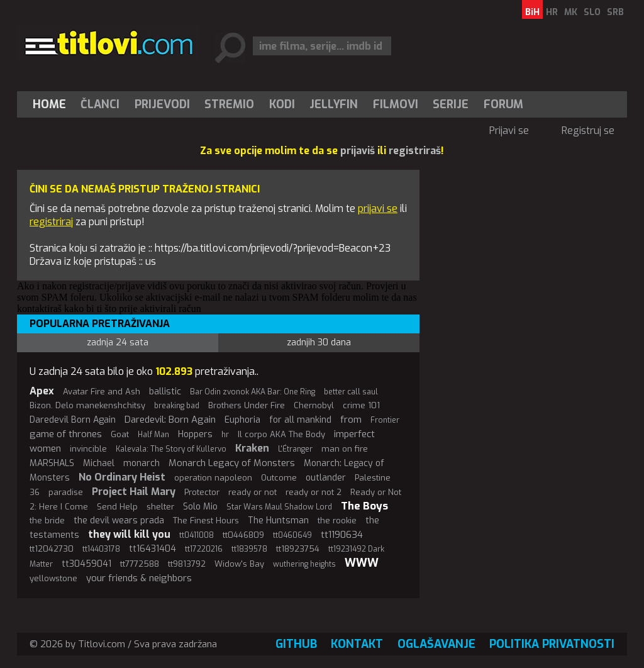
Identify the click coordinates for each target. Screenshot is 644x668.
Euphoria (242, 420)
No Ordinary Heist (122, 477)
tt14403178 (101, 549)
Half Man (153, 435)
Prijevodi (162, 104)
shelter (160, 507)
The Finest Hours (206, 520)
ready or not (253, 492)
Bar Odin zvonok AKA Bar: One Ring (253, 392)
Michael (99, 463)
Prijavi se (509, 131)
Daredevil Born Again (73, 420)
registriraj (51, 222)
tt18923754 (298, 549)
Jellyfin (334, 104)
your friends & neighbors (139, 578)
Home (49, 104)
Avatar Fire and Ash (102, 392)
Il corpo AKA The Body (281, 434)
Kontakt (357, 644)
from (351, 420)
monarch (142, 463)
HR (552, 12)
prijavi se (378, 209)
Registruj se (588, 131)
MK (571, 12)
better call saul (351, 392)
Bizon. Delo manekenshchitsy (87, 405)
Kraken (252, 448)
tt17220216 (204, 549)
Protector (202, 492)
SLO (592, 12)
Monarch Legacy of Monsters (232, 463)
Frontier (385, 420)
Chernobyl (314, 405)
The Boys (364, 506)
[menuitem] (52, 104)
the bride (47, 520)
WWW (362, 563)
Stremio (229, 104)
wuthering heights (304, 564)
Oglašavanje (436, 644)
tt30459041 (86, 564)
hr (225, 435)
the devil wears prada (119, 520)
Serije (451, 104)
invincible (88, 449)
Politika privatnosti (552, 644)
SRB (615, 12)
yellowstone (53, 578)
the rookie (337, 520)
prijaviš (358, 151)
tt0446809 (243, 535)
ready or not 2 (314, 492)
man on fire (345, 449)
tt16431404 (153, 549)
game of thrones (66, 434)
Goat (120, 434)
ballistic (165, 392)
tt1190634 (342, 535)
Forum (503, 104)
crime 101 (361, 405)
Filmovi (396, 104)
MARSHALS (52, 463)
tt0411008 (197, 535)
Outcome (279, 478)
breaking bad (177, 406)
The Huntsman (278, 520)
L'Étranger (295, 449)
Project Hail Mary (134, 492)
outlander (326, 478)
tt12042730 (52, 549)
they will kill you (129, 534)
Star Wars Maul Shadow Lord (279, 507)
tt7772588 (140, 564)
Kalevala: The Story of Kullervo (171, 449)
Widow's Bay (239, 564)
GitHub (296, 644)
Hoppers (195, 434)
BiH (532, 12)
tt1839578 (249, 549)
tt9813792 (187, 564)
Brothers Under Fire (247, 405)
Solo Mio (200, 507)
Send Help (117, 507)
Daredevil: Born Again (170, 420)
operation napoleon (213, 478)
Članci (100, 104)
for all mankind (300, 420)
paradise (66, 492)
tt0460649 (292, 535)
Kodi (282, 104)
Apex (42, 391)
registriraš (415, 151)
